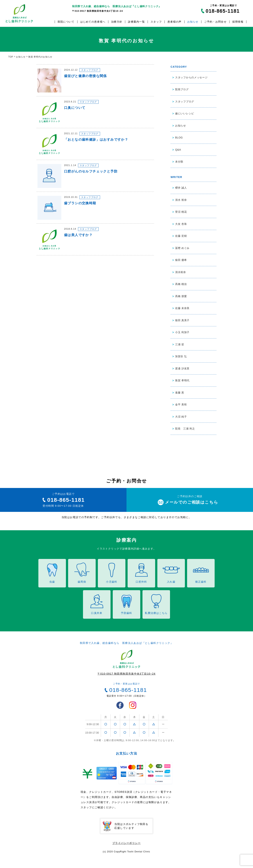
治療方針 (117, 22)
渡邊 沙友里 (182, 368)
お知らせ (193, 22)
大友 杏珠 (181, 224)
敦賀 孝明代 (182, 380)
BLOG (179, 138)
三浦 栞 (180, 344)
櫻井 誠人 (181, 188)
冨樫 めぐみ (182, 248)
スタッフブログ (90, 70)
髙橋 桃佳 (181, 284)
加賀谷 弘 (181, 356)
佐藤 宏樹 (181, 236)
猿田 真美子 (182, 320)
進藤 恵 (180, 393)
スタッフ (156, 22)
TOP (11, 57)
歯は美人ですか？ (78, 235)
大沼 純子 (181, 417)
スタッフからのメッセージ (191, 77)
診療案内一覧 (136, 22)
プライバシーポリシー (126, 843)
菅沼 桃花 (181, 212)
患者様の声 (174, 22)
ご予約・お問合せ (215, 22)
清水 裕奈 (181, 200)
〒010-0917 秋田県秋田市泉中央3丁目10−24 (126, 674)
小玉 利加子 (182, 332)
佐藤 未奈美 (182, 308)
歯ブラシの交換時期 (80, 203)
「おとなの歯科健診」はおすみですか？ (96, 140)
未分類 (179, 162)
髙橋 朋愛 (181, 296)
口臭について (75, 108)
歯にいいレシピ (185, 113)
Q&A (178, 150)
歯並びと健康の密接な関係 (85, 76)
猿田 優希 (181, 260)
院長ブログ (182, 89)
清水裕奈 (181, 272)
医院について (66, 22)
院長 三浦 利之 (185, 429)
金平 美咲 (181, 404)
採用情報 (238, 22)
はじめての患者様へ (93, 22)
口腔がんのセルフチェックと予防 (91, 171)
